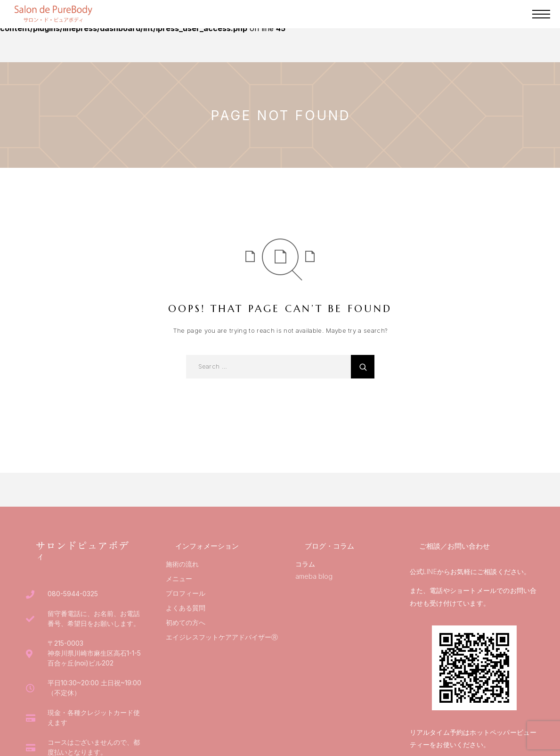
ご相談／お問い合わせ (454, 546)
